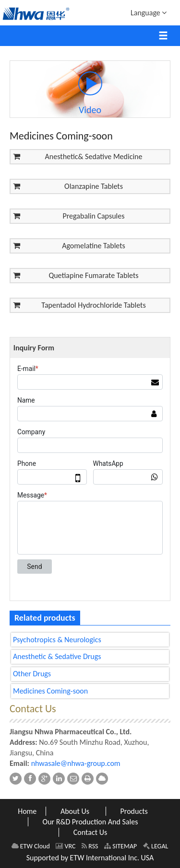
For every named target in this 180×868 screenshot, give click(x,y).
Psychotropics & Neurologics (57, 640)
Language (149, 12)
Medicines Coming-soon (50, 691)
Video (90, 93)
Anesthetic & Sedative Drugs (57, 656)
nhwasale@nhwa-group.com (76, 763)
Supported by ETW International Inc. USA (90, 858)
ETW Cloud (31, 846)
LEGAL (156, 846)
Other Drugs (32, 674)
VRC (66, 846)
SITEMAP (120, 846)
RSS (90, 846)
